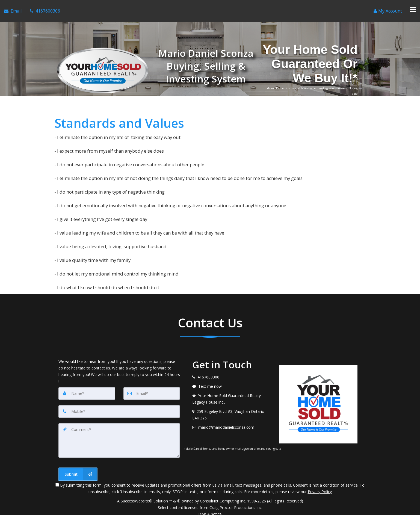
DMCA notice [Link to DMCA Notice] (210, 509)
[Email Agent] (13, 8)
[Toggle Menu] (413, 8)
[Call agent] (45, 8)
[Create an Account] (388, 8)
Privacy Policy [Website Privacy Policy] (320, 486)
